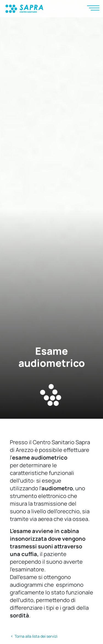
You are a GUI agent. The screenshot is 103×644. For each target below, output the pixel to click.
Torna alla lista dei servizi (34, 636)
